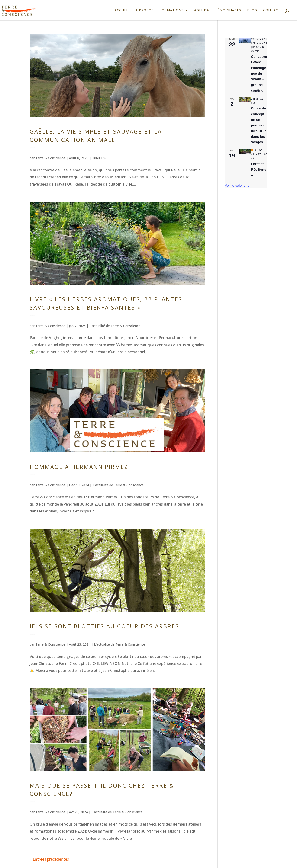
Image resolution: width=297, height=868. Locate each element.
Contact (272, 10)
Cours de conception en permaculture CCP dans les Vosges (259, 125)
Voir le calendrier (238, 185)
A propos (145, 10)
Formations (172, 10)
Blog (252, 10)
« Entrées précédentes (49, 859)
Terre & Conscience (50, 158)
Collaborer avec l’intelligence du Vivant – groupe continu (259, 73)
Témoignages (228, 10)
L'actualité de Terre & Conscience (115, 326)
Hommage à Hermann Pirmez (79, 467)
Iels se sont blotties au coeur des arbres (104, 626)
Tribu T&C (100, 158)
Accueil (122, 10)
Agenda (202, 10)
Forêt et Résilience (258, 170)
